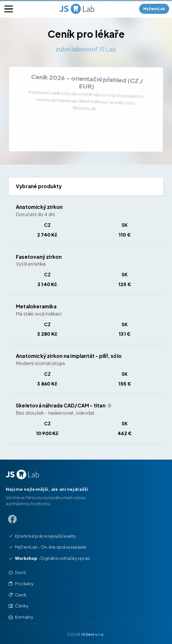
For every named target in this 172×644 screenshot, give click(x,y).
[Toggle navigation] (9, 9)
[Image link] (22, 474)
